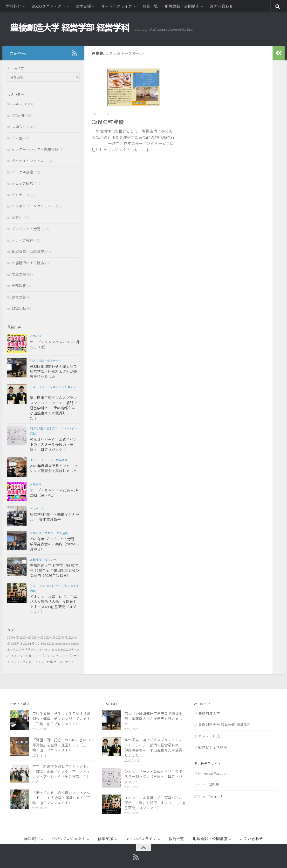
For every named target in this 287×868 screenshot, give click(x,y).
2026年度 (29, 643)
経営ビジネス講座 (213, 747)
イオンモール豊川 (23, 655)
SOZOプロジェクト (48, 6)
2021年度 (38, 637)
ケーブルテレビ (64, 662)
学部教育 (19, 286)
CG (38, 643)
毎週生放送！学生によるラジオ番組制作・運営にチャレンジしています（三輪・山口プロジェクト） (61, 719)
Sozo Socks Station (67, 643)
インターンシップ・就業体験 (35, 149)
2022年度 (50, 637)
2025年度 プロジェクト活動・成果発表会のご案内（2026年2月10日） (55, 544)
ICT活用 (18, 115)
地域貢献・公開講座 (182, 6)
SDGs (51, 643)
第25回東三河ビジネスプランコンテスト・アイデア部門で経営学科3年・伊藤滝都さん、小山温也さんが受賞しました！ (54, 408)
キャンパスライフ (117, 6)
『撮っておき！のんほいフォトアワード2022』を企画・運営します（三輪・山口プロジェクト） (61, 798)
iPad (43, 643)
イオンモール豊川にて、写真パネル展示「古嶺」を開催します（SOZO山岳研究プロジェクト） (53, 604)
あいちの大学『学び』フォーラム (29, 649)
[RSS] (74, 53)
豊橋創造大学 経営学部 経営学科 (225, 725)
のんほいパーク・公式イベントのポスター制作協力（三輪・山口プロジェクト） (53, 444)
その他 (17, 138)
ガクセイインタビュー (30, 161)
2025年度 (17, 643)
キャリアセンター (23, 662)
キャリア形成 (44, 662)
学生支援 (19, 274)
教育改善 (19, 297)
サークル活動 (22, 172)
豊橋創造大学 (209, 713)
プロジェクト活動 (26, 229)
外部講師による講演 (28, 263)
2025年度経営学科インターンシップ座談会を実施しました (54, 468)
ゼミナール (21, 195)
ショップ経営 (22, 183)
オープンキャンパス (48, 655)
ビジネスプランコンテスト (33, 206)
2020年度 (25, 637)
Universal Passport (213, 773)
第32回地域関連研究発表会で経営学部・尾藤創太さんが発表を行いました (53, 371)
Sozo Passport (210, 796)
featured (19, 104)
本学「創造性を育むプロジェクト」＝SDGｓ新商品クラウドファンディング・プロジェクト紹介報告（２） (61, 771)
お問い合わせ (221, 6)
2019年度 (13, 637)
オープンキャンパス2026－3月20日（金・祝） (55, 492)
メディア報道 (22, 240)
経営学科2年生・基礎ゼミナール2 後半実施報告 (54, 517)
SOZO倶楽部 (209, 785)
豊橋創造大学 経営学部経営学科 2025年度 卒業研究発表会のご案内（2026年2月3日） (55, 570)
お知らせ (19, 127)
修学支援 (83, 6)
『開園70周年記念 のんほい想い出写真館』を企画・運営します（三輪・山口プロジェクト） (61, 745)
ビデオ (17, 217)
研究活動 (19, 308)
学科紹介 (14, 6)
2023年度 (62, 637)
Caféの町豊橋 (108, 122)
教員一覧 (150, 6)
